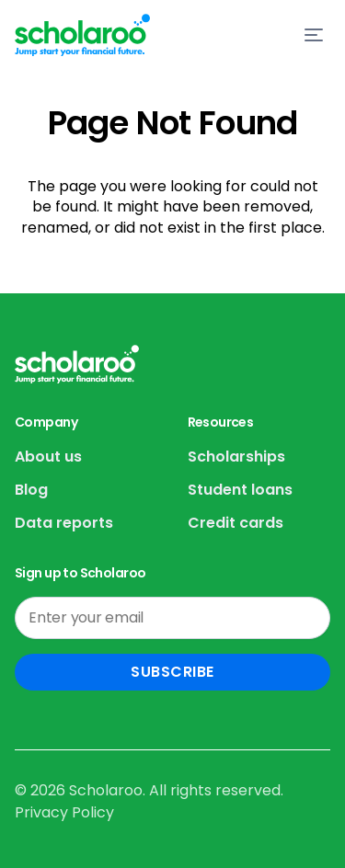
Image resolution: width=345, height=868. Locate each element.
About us (48, 457)
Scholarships (236, 457)
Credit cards (236, 523)
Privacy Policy (64, 812)
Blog (31, 490)
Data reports (64, 523)
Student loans (240, 490)
